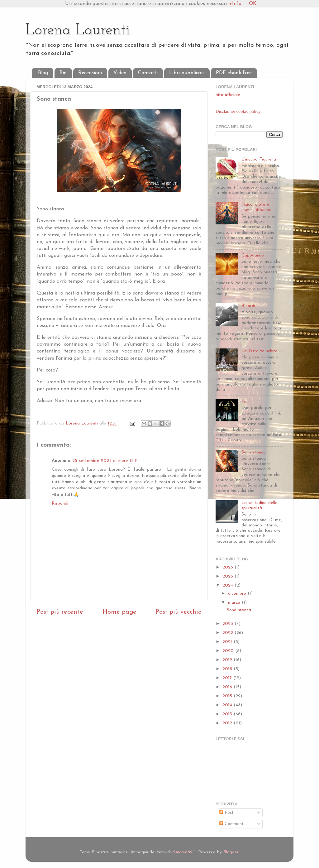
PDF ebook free (234, 73)
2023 (229, 624)
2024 (229, 585)
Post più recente (60, 612)
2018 (228, 669)
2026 (229, 567)
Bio (63, 73)
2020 (229, 651)
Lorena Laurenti (78, 30)
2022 (229, 633)
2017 (228, 678)
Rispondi (60, 504)
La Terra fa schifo (259, 351)
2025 (229, 576)
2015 (228, 696)
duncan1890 (184, 852)
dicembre (238, 594)
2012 (228, 723)
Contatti (148, 73)
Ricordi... (250, 306)
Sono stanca (254, 452)
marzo (235, 603)
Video (120, 73)
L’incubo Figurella (259, 159)
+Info (235, 4)
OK (253, 4)
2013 (228, 714)
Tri (244, 402)
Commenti (232, 824)
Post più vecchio (179, 612)
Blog (43, 73)
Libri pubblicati (187, 73)
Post (226, 813)
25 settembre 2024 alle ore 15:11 (105, 461)
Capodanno (253, 255)
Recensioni (90, 73)
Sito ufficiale (228, 95)
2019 (228, 660)
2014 (228, 705)
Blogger (231, 852)
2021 (228, 642)
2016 (228, 687)
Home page (119, 612)
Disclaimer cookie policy (238, 111)
